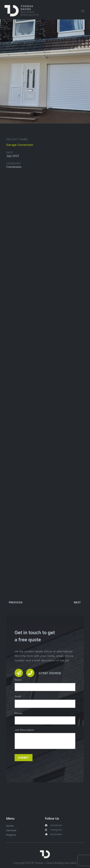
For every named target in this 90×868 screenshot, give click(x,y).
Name (45, 685)
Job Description (45, 739)
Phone (45, 718)
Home (10, 826)
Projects (11, 835)
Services (11, 830)
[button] (83, 11)
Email (45, 701)
